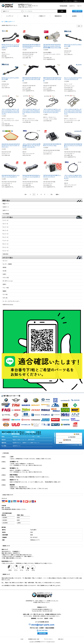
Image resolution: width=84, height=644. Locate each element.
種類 (6, 21)
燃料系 (5, 267)
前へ (26, 194)
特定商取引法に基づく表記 (34, 639)
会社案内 (74, 16)
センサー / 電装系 (7, 264)
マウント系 (6, 278)
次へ (52, 194)
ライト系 (5, 294)
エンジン (5, 261)
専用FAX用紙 (42, 633)
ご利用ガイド (42, 16)
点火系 (5, 271)
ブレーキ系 (6, 288)
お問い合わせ (77, 11)
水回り (5, 274)
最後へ (58, 194)
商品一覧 (26, 16)
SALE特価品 (6, 214)
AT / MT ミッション (8, 281)
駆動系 (5, 291)
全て (3, 21)
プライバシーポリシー (48, 639)
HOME (24, 639)
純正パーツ (6, 204)
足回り (5, 284)
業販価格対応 (58, 16)
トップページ (10, 16)
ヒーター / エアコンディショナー (11, 301)
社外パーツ (6, 210)
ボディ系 (5, 298)
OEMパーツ (6, 207)
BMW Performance (8, 305)
